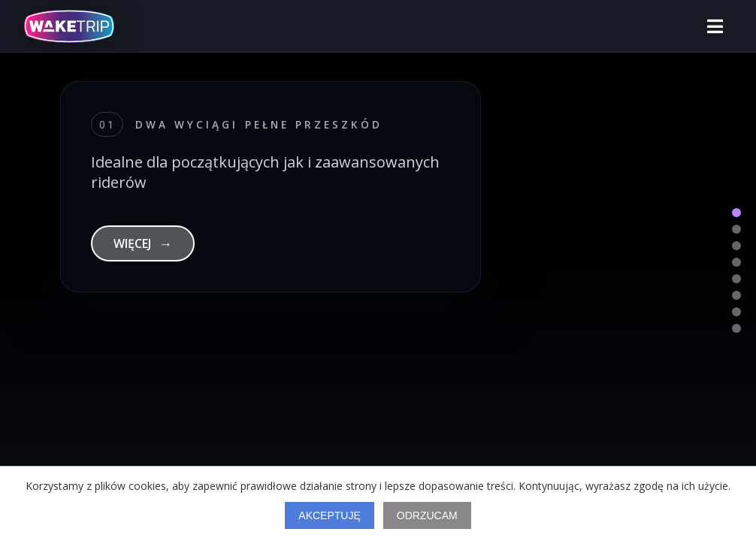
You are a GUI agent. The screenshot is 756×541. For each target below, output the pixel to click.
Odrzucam (427, 515)
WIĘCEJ (143, 243)
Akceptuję (329, 515)
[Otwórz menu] (715, 26)
